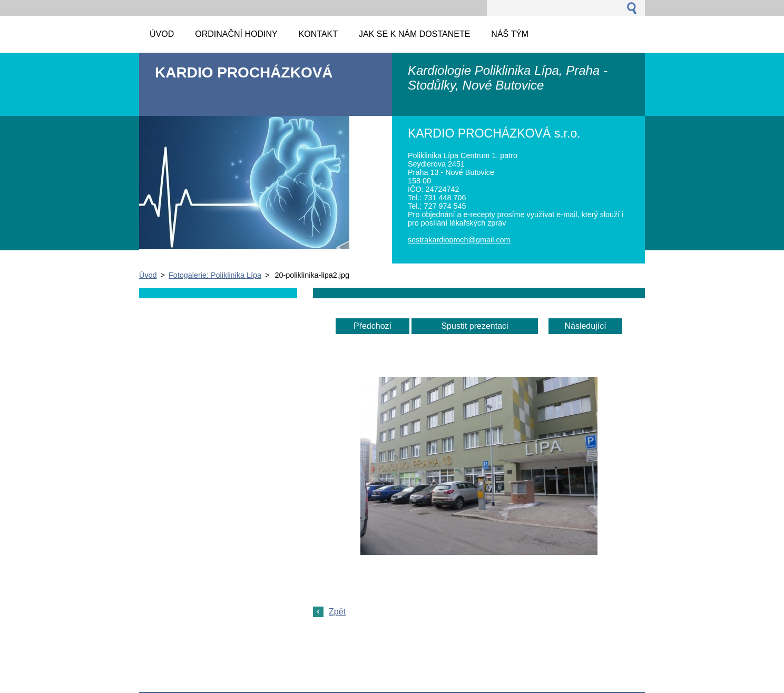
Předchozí (373, 326)
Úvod (148, 275)
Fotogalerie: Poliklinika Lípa (215, 275)
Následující (585, 326)
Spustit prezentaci (474, 326)
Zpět (337, 612)
